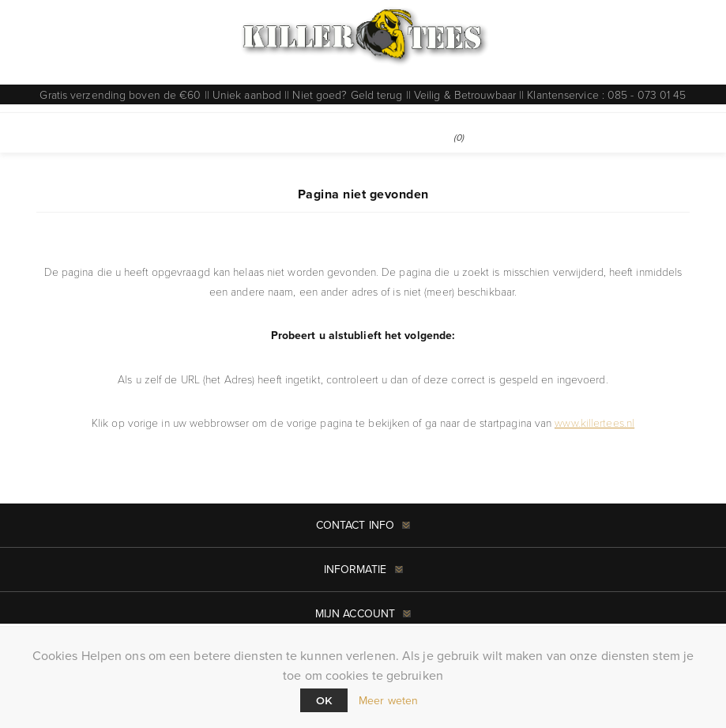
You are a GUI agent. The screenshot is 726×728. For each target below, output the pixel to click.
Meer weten (388, 701)
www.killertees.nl (594, 422)
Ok (324, 700)
